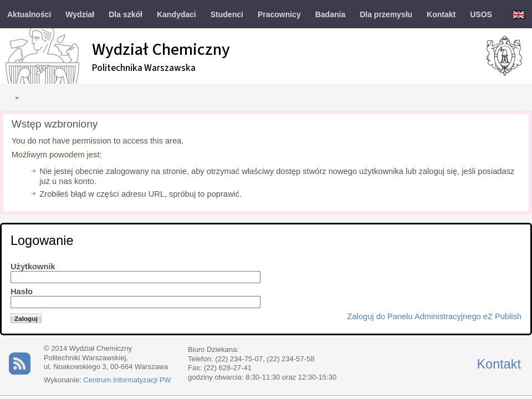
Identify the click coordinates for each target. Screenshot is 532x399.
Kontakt (499, 364)
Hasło (22, 291)
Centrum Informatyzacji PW (127, 380)
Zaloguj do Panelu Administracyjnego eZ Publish (434, 316)
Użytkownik (33, 267)
